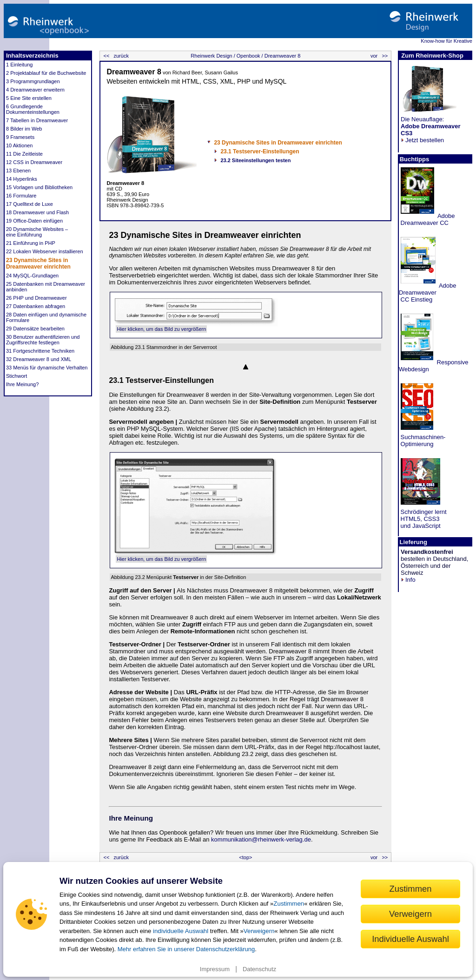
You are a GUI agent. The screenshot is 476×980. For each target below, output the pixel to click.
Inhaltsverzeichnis (32, 56)
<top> (245, 857)
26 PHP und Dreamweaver (36, 298)
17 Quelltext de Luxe (30, 204)
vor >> (380, 56)
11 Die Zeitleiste (24, 154)
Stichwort (17, 376)
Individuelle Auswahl (410, 939)
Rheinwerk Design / (213, 56)
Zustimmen (289, 904)
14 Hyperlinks (22, 179)
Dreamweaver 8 (282, 56)
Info (408, 580)
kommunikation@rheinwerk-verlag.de (261, 839)
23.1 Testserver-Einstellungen (260, 151)
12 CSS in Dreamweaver (34, 162)
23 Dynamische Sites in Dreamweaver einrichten (38, 263)
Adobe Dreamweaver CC (427, 219)
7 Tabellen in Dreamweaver (37, 120)
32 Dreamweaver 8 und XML (39, 359)
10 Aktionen (20, 145)
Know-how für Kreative (446, 41)
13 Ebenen (18, 171)
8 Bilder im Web (24, 129)
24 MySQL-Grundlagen (32, 276)
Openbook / (249, 56)
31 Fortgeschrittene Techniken (40, 351)
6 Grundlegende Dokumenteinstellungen (33, 109)
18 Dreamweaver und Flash (37, 212)
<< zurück (115, 56)
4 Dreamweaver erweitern (35, 90)
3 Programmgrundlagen (33, 81)
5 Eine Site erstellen (29, 98)
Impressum (215, 969)
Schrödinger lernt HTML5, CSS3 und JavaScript (423, 519)
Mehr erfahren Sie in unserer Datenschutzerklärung (186, 949)
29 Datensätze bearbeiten (35, 329)
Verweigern (259, 931)
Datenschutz (259, 969)
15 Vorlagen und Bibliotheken (39, 187)
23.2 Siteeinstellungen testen (255, 160)
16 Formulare (21, 196)
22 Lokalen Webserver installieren (45, 251)
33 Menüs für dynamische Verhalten (47, 368)
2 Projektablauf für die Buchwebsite (46, 73)
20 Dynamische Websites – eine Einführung (37, 232)
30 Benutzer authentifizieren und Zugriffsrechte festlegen (43, 340)
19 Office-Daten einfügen (34, 221)
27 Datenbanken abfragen (36, 306)
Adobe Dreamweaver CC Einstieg (428, 293)
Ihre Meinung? (22, 384)
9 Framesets (20, 137)
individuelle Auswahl (181, 931)
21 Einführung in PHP (31, 243)
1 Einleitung (20, 65)
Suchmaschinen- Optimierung (422, 441)
